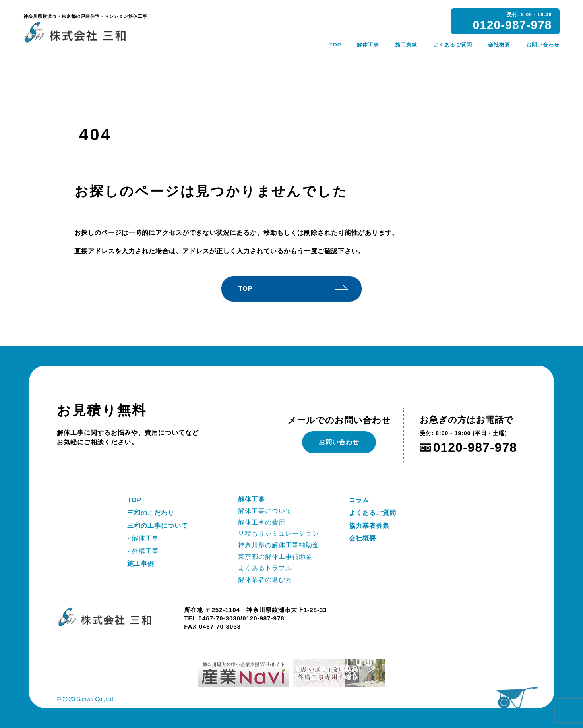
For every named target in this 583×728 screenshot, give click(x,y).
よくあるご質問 (453, 45)
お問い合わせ (543, 45)
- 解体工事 (143, 538)
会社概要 (499, 45)
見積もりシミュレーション (279, 533)
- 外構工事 (143, 551)
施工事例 (141, 564)
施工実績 (406, 45)
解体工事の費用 (262, 522)
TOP (335, 45)
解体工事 (368, 45)
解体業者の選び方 (265, 580)
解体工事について (265, 511)
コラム (359, 500)
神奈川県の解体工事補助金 (279, 545)
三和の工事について (158, 526)
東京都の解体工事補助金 (275, 557)
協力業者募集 (369, 526)
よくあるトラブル (265, 568)
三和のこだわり (151, 513)
